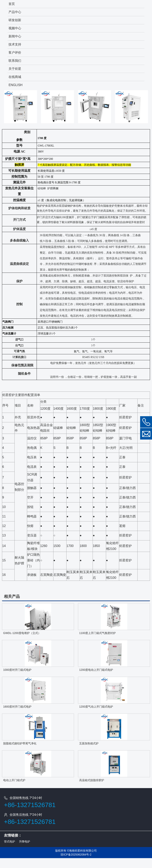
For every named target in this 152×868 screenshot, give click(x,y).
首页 (12, 4)
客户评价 (15, 53)
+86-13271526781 (30, 805)
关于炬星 (15, 69)
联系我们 (15, 61)
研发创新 (15, 20)
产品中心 (15, 12)
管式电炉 (9, 841)
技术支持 (15, 44)
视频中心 (15, 28)
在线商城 (15, 77)
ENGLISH (15, 85)
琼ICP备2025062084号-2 (76, 855)
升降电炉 (25, 841)
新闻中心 (15, 36)
